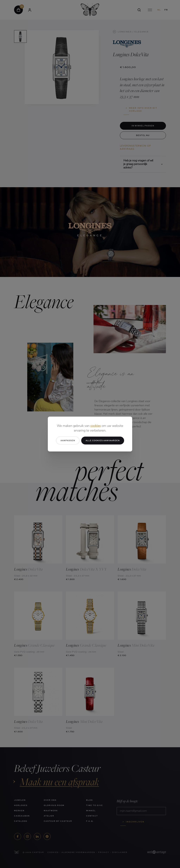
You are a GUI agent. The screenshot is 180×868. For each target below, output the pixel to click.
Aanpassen (68, 440)
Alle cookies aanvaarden (103, 440)
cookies (96, 426)
